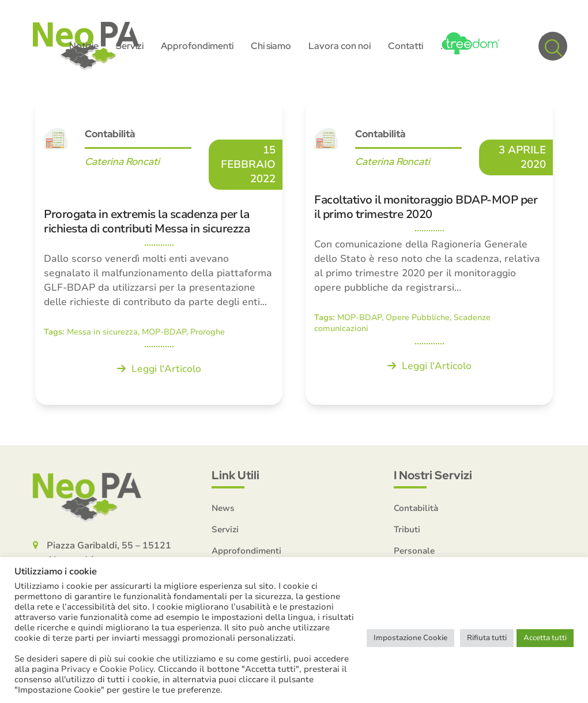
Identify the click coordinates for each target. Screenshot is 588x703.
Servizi (225, 529)
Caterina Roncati (122, 161)
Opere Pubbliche (418, 317)
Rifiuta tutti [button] (487, 638)
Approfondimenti (246, 551)
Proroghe (208, 332)
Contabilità (110, 134)
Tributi (407, 529)
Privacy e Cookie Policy (107, 669)
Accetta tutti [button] (545, 638)
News (223, 508)
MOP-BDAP (164, 332)
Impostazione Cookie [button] (410, 638)
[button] (553, 46)
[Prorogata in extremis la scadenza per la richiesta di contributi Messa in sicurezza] (159, 251)
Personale (414, 551)
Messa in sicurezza (102, 332)
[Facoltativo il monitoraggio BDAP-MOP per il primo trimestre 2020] (429, 251)
